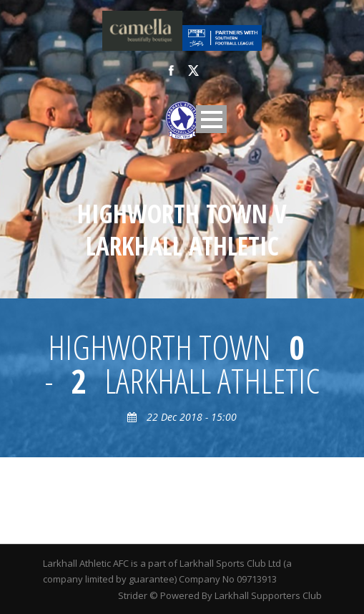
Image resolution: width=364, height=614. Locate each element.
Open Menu (211, 119)
